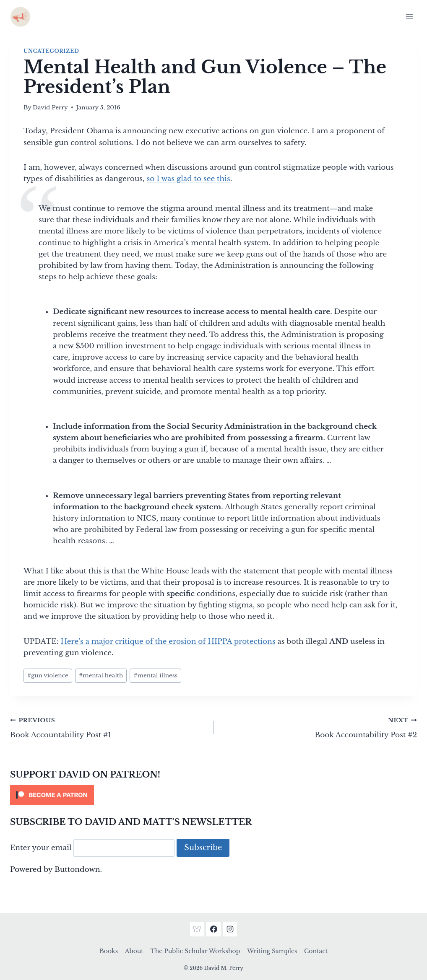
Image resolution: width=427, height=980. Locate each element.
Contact (316, 951)
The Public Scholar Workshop (195, 951)
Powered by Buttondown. (56, 870)
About (134, 951)
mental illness (155, 675)
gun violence (48, 675)
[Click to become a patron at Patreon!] (213, 795)
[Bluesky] (197, 929)
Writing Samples (272, 951)
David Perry (50, 108)
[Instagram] (230, 929)
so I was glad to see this (189, 179)
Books (109, 951)
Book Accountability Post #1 (108, 727)
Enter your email (41, 848)
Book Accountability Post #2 (319, 727)
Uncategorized (51, 51)
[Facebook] (213, 929)
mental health (101, 675)
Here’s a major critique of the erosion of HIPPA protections (168, 642)
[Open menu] (409, 17)
